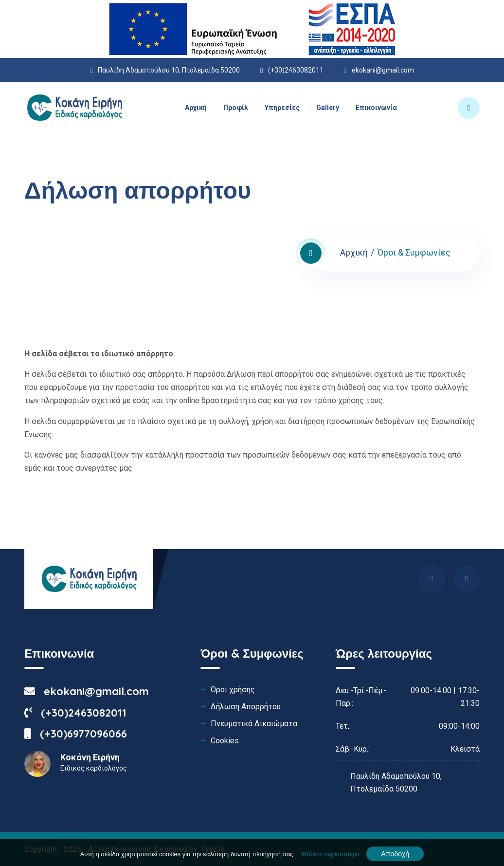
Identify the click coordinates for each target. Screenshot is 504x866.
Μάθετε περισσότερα (331, 854)
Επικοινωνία (376, 108)
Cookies (225, 741)
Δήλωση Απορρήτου (246, 707)
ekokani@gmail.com (383, 70)
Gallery (328, 108)
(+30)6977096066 (76, 734)
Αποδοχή (395, 854)
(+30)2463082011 (76, 713)
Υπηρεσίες (282, 108)
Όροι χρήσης (233, 690)
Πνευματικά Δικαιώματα (254, 724)
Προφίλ (236, 108)
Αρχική (196, 108)
